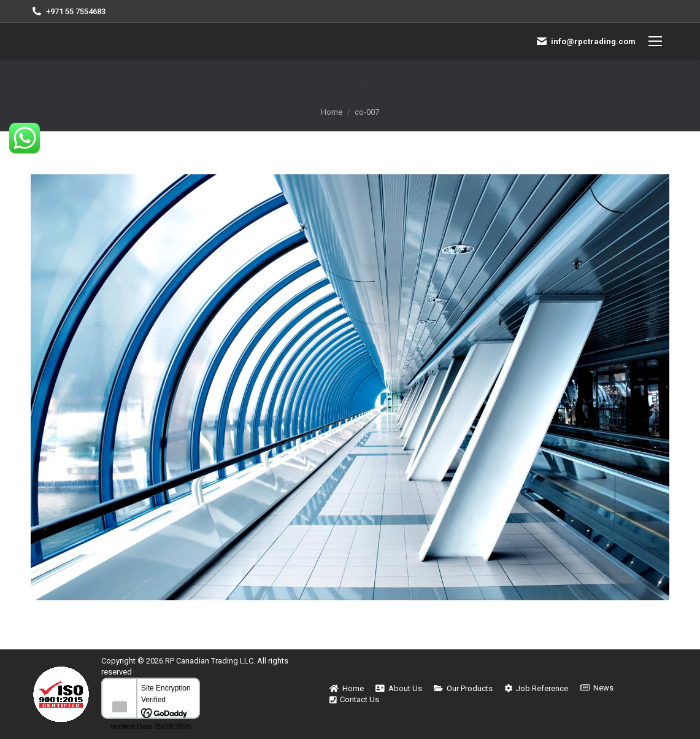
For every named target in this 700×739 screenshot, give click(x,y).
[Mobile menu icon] (655, 41)
